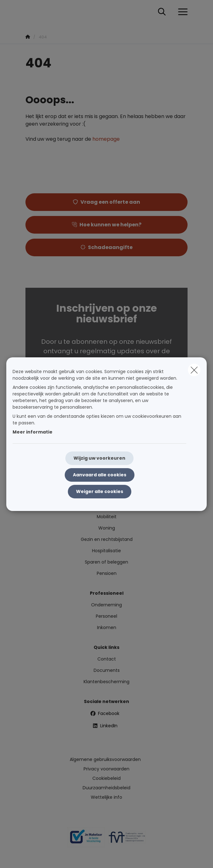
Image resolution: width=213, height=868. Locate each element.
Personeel (106, 616)
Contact (107, 659)
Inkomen (107, 627)
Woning (107, 528)
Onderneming (106, 605)
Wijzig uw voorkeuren (99, 458)
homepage (106, 139)
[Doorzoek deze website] (162, 12)
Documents (107, 670)
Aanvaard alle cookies (100, 475)
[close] (194, 370)
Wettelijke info (106, 797)
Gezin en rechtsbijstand (107, 539)
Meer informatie (33, 432)
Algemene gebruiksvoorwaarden (105, 759)
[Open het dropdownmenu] (181, 12)
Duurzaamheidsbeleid (106, 788)
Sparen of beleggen (106, 562)
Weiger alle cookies (100, 491)
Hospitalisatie (106, 551)
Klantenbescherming (106, 682)
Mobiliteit (107, 517)
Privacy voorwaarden (106, 769)
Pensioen (107, 573)
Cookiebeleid (106, 778)
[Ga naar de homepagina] (29, 12)
